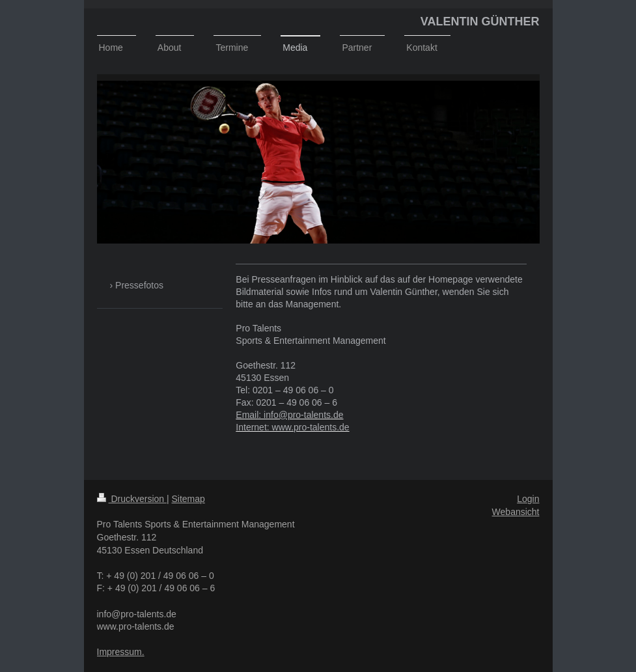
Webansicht (516, 512)
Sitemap (188, 499)
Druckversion (132, 499)
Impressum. (121, 652)
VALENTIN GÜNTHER (480, 21)
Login (528, 499)
